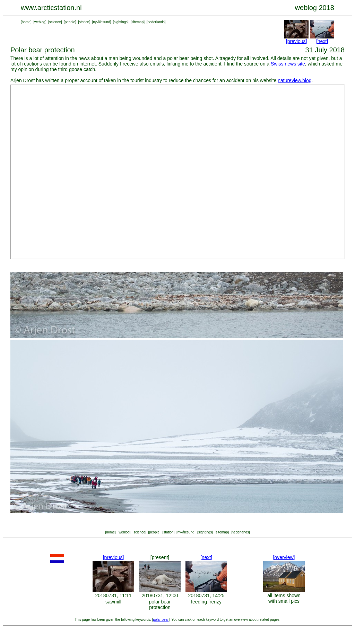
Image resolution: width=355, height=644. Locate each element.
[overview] (284, 557)
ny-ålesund (102, 22)
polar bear (161, 620)
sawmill (113, 602)
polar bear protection (160, 604)
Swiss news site (288, 64)
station (84, 22)
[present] (160, 557)
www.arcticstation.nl (51, 8)
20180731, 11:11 (113, 595)
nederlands (156, 22)
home (26, 22)
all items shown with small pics (284, 598)
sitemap (137, 22)
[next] (322, 41)
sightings (121, 22)
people (70, 22)
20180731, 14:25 (206, 595)
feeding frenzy (206, 602)
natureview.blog (295, 80)
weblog (40, 22)
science (55, 22)
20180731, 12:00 (160, 595)
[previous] (297, 41)
